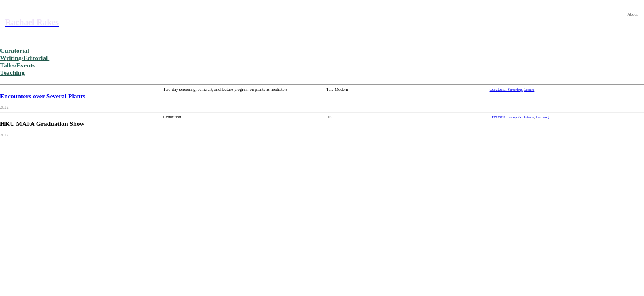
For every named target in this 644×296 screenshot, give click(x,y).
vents (17, 65)
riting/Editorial (25, 58)
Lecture (529, 90)
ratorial (15, 50)
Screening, (515, 90)
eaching (12, 73)
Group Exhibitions (521, 117)
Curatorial (499, 89)
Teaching (542, 117)
